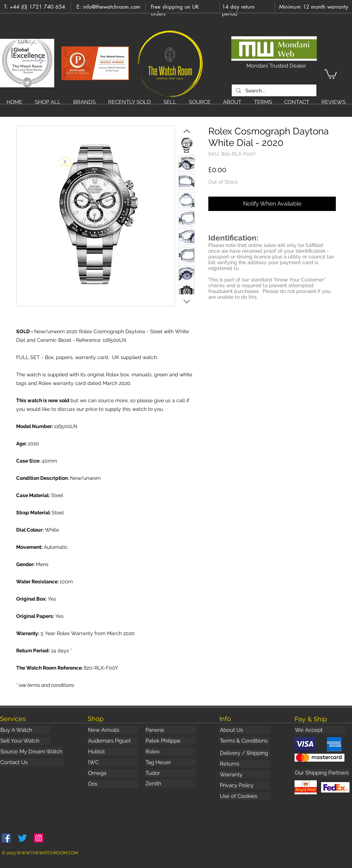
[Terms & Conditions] (245, 741)
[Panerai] (170, 730)
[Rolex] (170, 752)
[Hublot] (113, 752)
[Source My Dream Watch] (32, 752)
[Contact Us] (32, 762)
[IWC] (113, 762)
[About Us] (245, 730)
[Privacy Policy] (245, 785)
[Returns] (245, 764)
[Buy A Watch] (25, 730)
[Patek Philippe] (170, 741)
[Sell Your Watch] (25, 741)
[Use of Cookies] (245, 796)
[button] (331, 74)
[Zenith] (170, 784)
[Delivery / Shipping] (245, 753)
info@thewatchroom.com (112, 7)
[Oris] (113, 784)
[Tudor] (170, 773)
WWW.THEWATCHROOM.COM (47, 853)
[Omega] (113, 773)
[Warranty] (245, 775)
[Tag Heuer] (170, 762)
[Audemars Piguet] (113, 741)
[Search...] (273, 91)
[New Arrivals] (113, 730)
